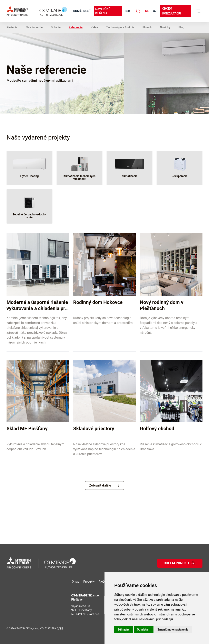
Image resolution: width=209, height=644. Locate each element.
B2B (127, 11)
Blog (181, 27)
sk (147, 11)
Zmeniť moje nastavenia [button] (173, 630)
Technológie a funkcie (120, 27)
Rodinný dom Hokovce (98, 302)
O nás (76, 582)
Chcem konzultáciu (172, 11)
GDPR (60, 628)
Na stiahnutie (34, 27)
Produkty (89, 582)
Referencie (76, 27)
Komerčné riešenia (102, 11)
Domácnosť (82, 11)
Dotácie (56, 27)
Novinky (165, 27)
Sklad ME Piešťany (27, 429)
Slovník (147, 27)
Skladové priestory (94, 429)
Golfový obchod (157, 429)
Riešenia (12, 27)
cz (155, 11)
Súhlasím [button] (124, 630)
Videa (94, 27)
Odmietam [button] (144, 630)
